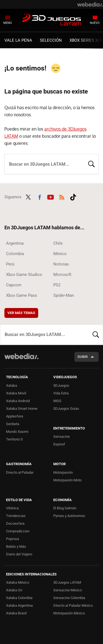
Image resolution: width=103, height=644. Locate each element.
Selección (51, 40)
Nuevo (95, 23)
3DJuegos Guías (66, 409)
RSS (62, 196)
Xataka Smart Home (22, 409)
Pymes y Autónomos (69, 516)
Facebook (40, 196)
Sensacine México (68, 590)
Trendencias (16, 516)
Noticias (61, 264)
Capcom (14, 285)
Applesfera (15, 416)
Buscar (91, 163)
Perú (10, 264)
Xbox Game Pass (22, 295)
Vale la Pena (18, 40)
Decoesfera (15, 523)
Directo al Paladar (20, 472)
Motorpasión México (69, 613)
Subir (83, 357)
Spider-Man (64, 295)
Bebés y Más (16, 546)
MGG (57, 401)
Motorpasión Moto (67, 480)
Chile (58, 243)
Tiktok (73, 196)
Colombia (15, 254)
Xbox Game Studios (24, 275)
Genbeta (13, 424)
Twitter (28, 196)
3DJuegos (61, 385)
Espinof (59, 444)
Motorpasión (63, 472)
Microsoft (62, 275)
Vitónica (12, 508)
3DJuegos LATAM (52, 20)
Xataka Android (18, 401)
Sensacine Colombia (69, 598)
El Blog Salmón (65, 508)
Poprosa (12, 539)
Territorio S (14, 439)
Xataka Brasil (16, 613)
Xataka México (18, 582)
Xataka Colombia (19, 598)
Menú (8, 23)
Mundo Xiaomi (17, 432)
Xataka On (14, 590)
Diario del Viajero (19, 554)
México (60, 254)
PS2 (57, 285)
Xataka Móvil (16, 393)
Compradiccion (18, 531)
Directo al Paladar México (73, 605)
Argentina (15, 243)
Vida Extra (61, 393)
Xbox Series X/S (86, 40)
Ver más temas (21, 313)
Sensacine (62, 437)
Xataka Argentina (19, 605)
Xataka (12, 385)
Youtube (51, 196)
